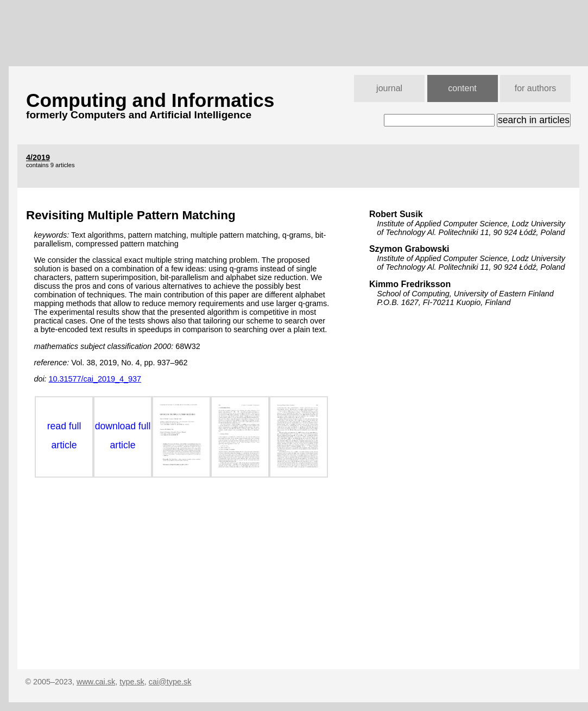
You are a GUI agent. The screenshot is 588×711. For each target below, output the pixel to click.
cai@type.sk (170, 682)
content (462, 88)
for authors (535, 88)
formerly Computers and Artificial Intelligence (139, 115)
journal (389, 88)
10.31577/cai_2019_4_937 (95, 379)
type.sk (132, 682)
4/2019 (38, 157)
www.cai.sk (96, 682)
